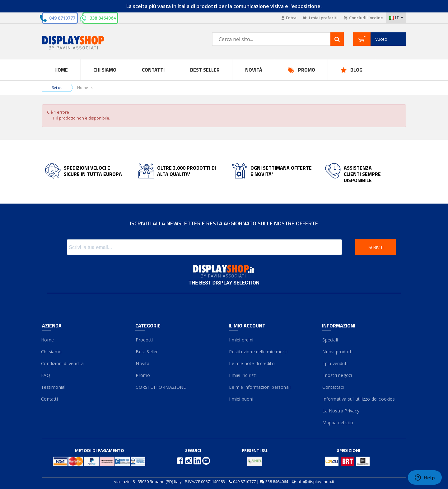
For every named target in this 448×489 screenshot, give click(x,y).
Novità (254, 70)
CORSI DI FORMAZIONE (161, 387)
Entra (289, 18)
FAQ (46, 375)
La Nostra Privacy (341, 411)
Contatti (153, 70)
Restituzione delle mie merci (258, 352)
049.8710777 (244, 482)
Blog (356, 70)
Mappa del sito (338, 423)
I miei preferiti (320, 18)
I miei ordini (241, 340)
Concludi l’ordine (363, 18)
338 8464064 (103, 18)
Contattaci (333, 387)
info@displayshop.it (315, 482)
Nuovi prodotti (337, 352)
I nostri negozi (337, 375)
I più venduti (335, 363)
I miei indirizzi (243, 375)
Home (61, 70)
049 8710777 (62, 18)
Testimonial (54, 387)
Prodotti (144, 340)
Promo (307, 70)
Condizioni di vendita (63, 363)
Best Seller (205, 70)
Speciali (330, 340)
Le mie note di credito (252, 363)
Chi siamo (52, 352)
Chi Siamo (105, 70)
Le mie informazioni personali (260, 387)
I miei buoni (241, 399)
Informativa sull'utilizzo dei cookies (358, 399)
